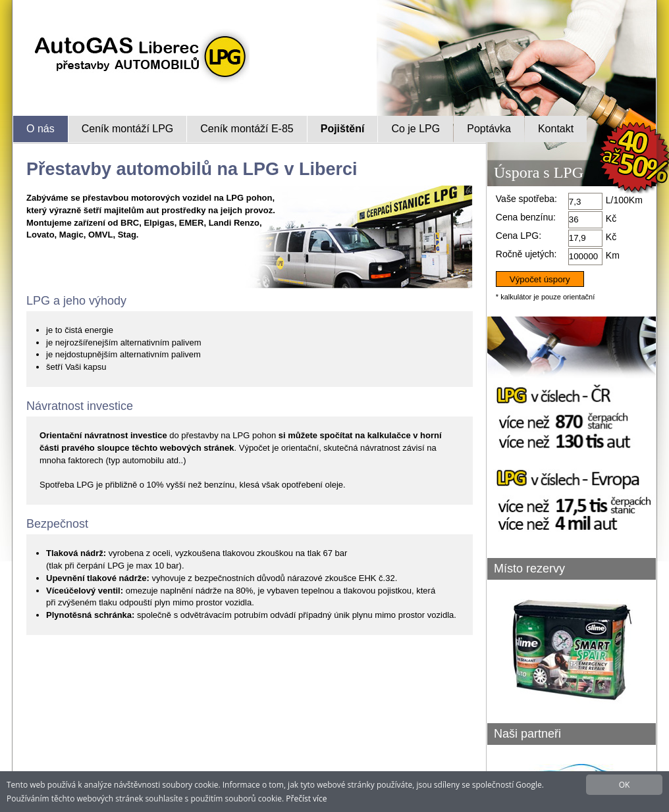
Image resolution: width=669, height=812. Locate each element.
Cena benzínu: (526, 217)
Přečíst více (306, 799)
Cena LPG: (519, 236)
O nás (40, 129)
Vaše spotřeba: (526, 199)
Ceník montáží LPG (128, 129)
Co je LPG (415, 129)
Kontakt (556, 129)
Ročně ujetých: (526, 254)
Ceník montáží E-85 (247, 129)
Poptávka (489, 129)
